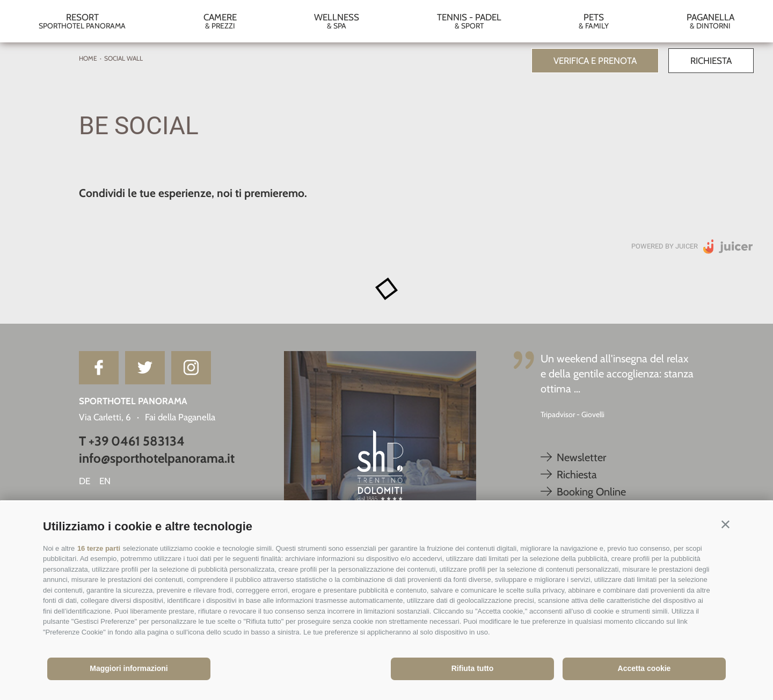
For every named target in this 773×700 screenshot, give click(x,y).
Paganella (711, 21)
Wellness (337, 21)
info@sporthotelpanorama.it (157, 458)
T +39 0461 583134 (132, 441)
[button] (725, 524)
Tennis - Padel (469, 21)
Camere (220, 21)
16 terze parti (99, 548)
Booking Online (583, 492)
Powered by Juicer (665, 246)
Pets (594, 21)
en (105, 481)
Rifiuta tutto (473, 668)
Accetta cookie (644, 668)
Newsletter (573, 457)
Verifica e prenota (595, 61)
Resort (82, 21)
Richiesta (711, 61)
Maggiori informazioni (129, 668)
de (85, 481)
